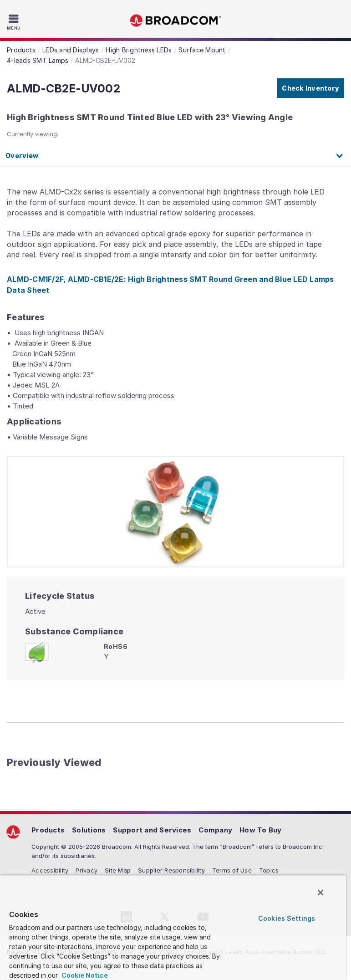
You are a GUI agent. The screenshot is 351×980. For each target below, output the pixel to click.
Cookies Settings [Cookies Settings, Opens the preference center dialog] (287, 918)
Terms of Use (232, 870)
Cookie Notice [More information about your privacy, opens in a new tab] (84, 975)
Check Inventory (310, 88)
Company (215, 830)
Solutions (89, 830)
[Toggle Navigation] (15, 22)
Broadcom (176, 21)
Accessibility (50, 870)
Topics (269, 870)
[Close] (320, 893)
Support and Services (152, 830)
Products (48, 830)
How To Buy (261, 830)
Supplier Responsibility (171, 870)
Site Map (118, 870)
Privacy (86, 870)
